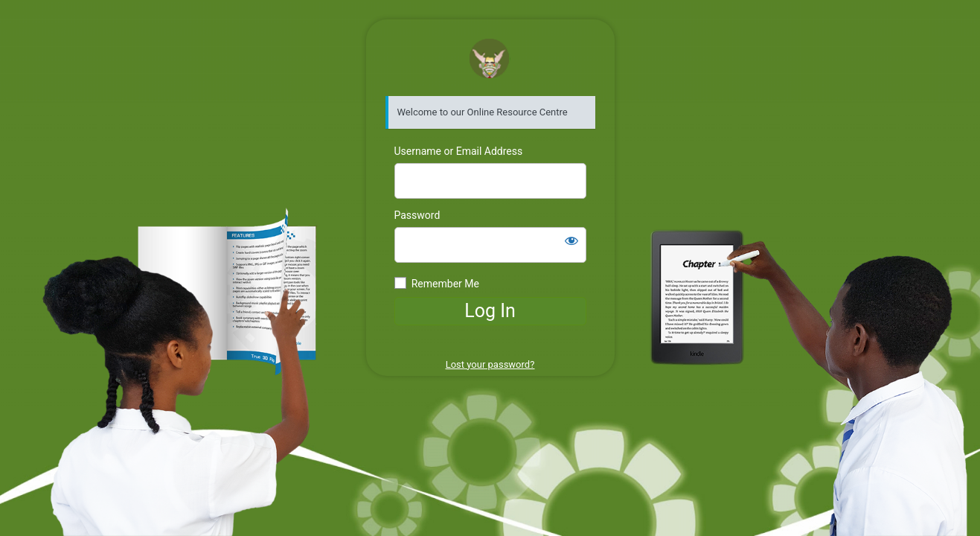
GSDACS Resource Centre (490, 58)
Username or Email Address (459, 151)
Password (417, 215)
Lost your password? (490, 364)
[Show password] (571, 240)
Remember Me (445, 284)
